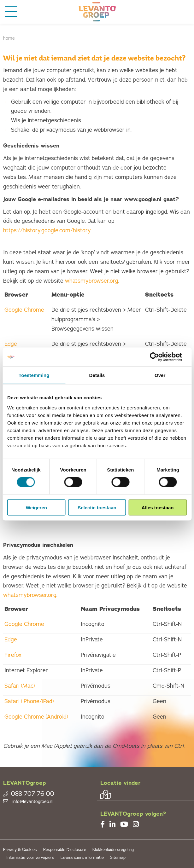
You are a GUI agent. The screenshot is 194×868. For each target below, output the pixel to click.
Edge (11, 344)
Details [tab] (97, 375)
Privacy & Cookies (20, 850)
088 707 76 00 (29, 794)
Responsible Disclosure (65, 850)
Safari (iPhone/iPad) (29, 701)
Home (9, 38)
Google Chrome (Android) (36, 717)
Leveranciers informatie (82, 858)
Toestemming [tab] (34, 375)
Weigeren (36, 507)
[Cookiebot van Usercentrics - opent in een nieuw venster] (159, 357)
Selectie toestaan (97, 507)
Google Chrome (24, 310)
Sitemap (118, 858)
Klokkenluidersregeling (113, 850)
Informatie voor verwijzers (30, 858)
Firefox (13, 655)
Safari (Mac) (20, 686)
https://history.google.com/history (47, 230)
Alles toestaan (158, 507)
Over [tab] (160, 375)
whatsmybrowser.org (92, 281)
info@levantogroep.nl (28, 802)
